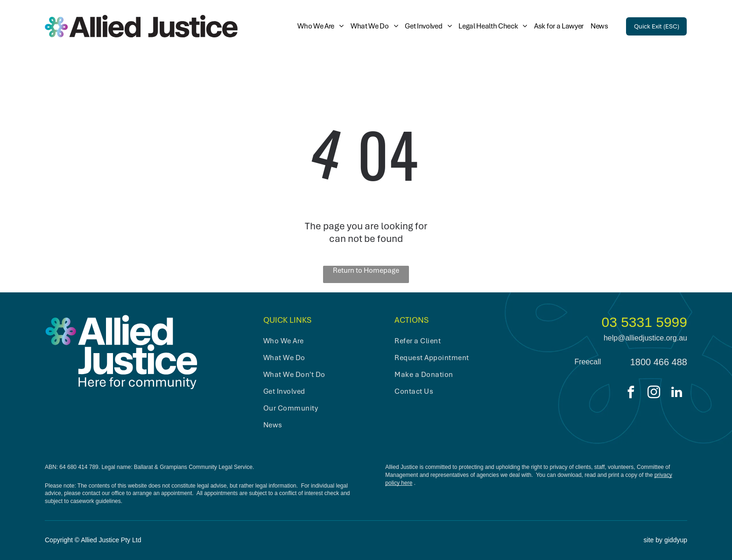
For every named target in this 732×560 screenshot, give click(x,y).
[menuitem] (317, 26)
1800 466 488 (659, 362)
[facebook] (631, 393)
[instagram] (654, 393)
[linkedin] (677, 393)
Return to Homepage (366, 270)
